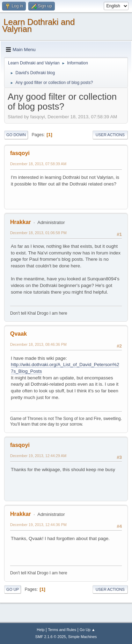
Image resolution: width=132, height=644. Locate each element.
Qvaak (19, 334)
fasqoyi (20, 153)
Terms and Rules (62, 630)
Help (41, 630)
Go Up (13, 589)
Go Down (16, 135)
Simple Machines (82, 637)
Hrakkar (21, 222)
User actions (110, 135)
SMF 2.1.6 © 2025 (51, 637)
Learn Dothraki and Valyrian (38, 25)
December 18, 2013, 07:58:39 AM (38, 164)
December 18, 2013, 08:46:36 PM (38, 344)
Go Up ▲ (87, 630)
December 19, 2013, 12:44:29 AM (38, 456)
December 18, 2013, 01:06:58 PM (38, 233)
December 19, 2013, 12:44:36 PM (38, 525)
